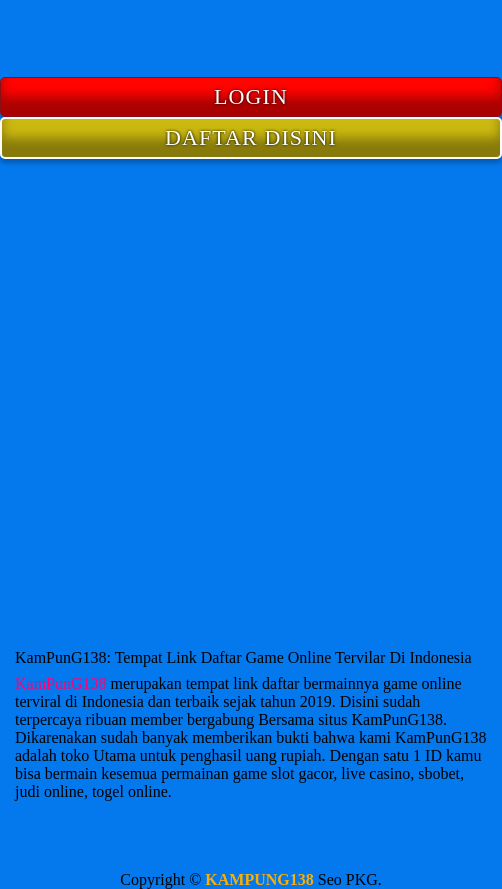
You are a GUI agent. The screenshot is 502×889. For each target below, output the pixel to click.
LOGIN (251, 96)
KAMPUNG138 (259, 879)
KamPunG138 (61, 683)
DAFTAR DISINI (251, 137)
